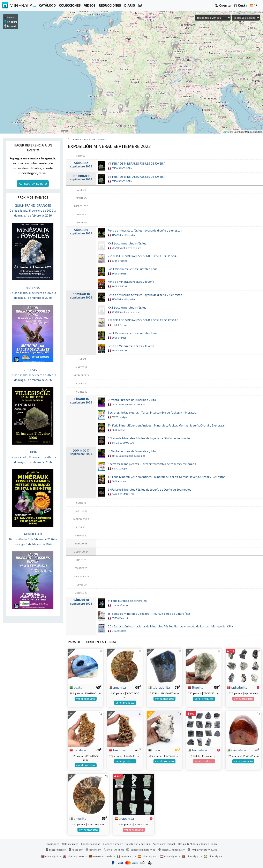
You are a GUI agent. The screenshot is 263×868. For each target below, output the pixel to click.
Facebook (76, 850)
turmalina (197, 750)
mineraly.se (213, 856)
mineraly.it (125, 856)
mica (154, 750)
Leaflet (226, 132)
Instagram (93, 850)
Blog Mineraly (56, 850)
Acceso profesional (164, 844)
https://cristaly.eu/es (204, 850)
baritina (78, 750)
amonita (117, 687)
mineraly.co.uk (74, 856)
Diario (75, 139)
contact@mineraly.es (143, 850)
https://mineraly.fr (174, 850)
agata (76, 687)
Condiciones (52, 844)
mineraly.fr (50, 856)
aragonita (124, 818)
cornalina (237, 750)
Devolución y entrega (138, 844)
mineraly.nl (169, 856)
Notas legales (70, 844)
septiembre (98, 139)
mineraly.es (147, 856)
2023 (85, 139)
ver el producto (86, 699)
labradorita (159, 687)
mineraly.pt (191, 856)
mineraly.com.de (101, 856)
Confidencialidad (91, 844)
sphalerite (237, 687)
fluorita (196, 687)
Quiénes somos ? (113, 844)
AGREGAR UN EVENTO (33, 184)
